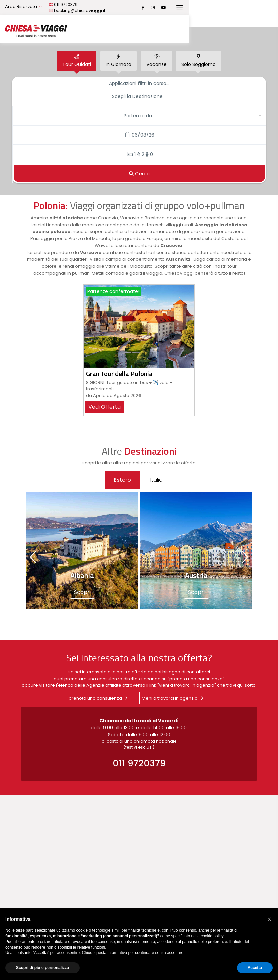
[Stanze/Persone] (139, 154)
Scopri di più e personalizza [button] (42, 968)
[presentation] (34, 557)
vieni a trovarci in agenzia (170, 698)
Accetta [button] (255, 968)
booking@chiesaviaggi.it (159, 8)
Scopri (82, 592)
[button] (139, 96)
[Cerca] (139, 174)
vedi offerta (105, 407)
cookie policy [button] (212, 936)
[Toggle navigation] (268, 8)
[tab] (77, 61)
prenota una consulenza (95, 698)
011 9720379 (109, 8)
